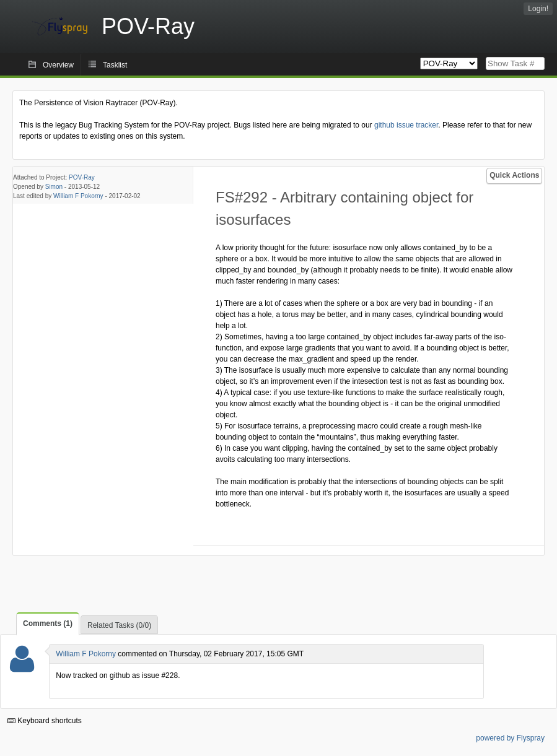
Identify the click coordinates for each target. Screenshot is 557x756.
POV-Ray (82, 177)
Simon (54, 187)
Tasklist (115, 65)
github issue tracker (406, 125)
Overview (58, 65)
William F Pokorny (78, 196)
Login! (538, 9)
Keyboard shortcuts (45, 721)
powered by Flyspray (510, 738)
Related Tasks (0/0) (119, 625)
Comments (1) (48, 623)
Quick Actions (514, 175)
